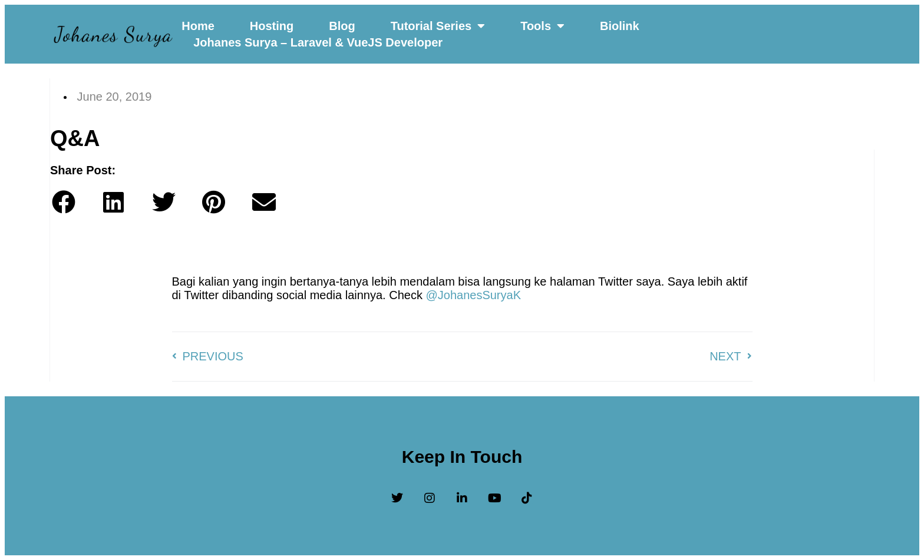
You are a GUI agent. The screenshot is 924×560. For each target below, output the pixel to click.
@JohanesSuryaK (473, 295)
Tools (542, 26)
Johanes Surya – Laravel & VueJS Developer (318, 42)
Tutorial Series (438, 26)
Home (198, 26)
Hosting (272, 26)
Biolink (620, 26)
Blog (342, 26)
